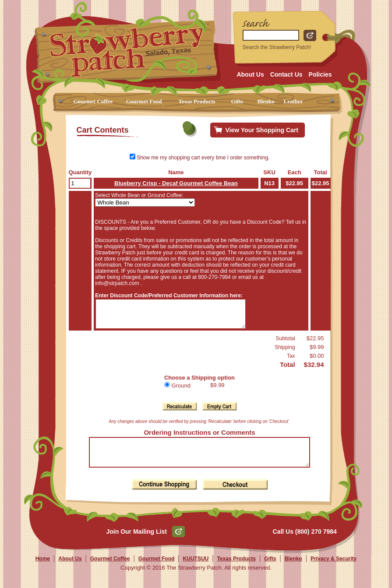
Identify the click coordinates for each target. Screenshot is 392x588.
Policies (320, 74)
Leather (293, 101)
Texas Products (197, 101)
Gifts (237, 101)
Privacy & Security (334, 569)
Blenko (266, 101)
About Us (250, 74)
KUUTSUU (196, 569)
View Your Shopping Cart (262, 130)
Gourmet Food (144, 101)
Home (43, 569)
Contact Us (286, 74)
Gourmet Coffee (93, 101)
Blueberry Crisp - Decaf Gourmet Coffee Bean (177, 183)
